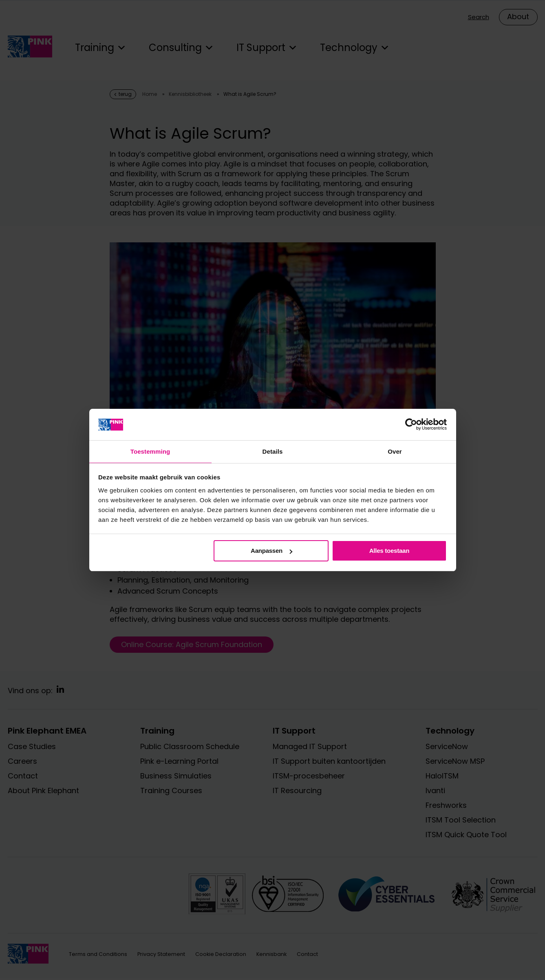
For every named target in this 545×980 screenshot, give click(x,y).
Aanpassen (271, 551)
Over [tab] (395, 451)
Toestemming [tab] (150, 451)
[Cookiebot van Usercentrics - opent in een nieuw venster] (411, 424)
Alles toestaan (389, 551)
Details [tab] (273, 451)
